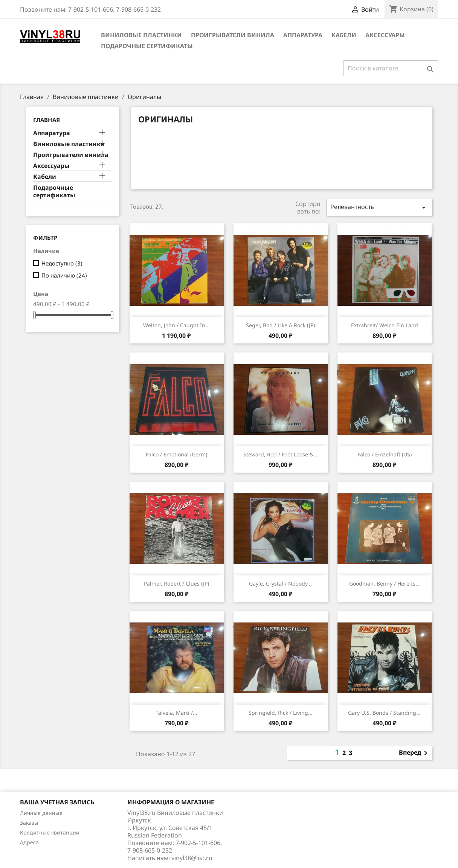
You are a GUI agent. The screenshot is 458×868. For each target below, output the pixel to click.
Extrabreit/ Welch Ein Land (385, 325)
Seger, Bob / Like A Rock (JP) (280, 325)
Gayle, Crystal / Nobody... (280, 583)
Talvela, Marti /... (176, 713)
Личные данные (41, 813)
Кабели (344, 35)
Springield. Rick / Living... (281, 713)
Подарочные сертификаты (147, 46)
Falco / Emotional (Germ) (176, 454)
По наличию (64, 275)
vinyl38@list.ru (192, 858)
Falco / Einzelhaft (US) (385, 454)
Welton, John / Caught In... (176, 325)
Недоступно (62, 263)
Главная (47, 120)
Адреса (29, 842)
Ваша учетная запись (57, 802)
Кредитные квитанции (50, 832)
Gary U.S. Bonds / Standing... (384, 713)
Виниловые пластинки (141, 35)
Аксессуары (385, 35)
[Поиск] (391, 68)
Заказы (29, 823)
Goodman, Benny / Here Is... (385, 583)
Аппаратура (303, 35)
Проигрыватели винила (233, 35)
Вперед (414, 753)
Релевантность (379, 207)
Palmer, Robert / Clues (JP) (176, 583)
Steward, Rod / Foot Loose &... (281, 454)
